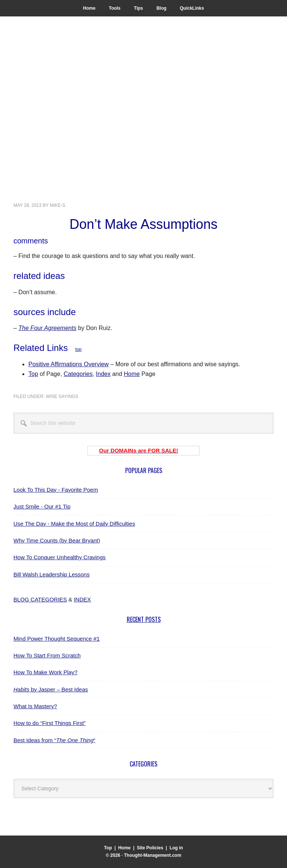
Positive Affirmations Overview (69, 364)
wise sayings (62, 396)
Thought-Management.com (75, 59)
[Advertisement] (143, 137)
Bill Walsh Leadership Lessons (52, 574)
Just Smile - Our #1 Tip (42, 506)
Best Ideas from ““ (54, 740)
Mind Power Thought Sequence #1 (57, 639)
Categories (78, 374)
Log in (176, 848)
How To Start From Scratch (47, 655)
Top (33, 374)
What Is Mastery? (35, 706)
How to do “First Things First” (50, 723)
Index (103, 374)
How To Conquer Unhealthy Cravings (60, 557)
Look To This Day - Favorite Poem (56, 490)
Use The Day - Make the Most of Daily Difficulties (74, 524)
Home (132, 374)
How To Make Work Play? (45, 672)
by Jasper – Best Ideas (51, 689)
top (78, 349)
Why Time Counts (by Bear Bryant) (57, 540)
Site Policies (150, 848)
